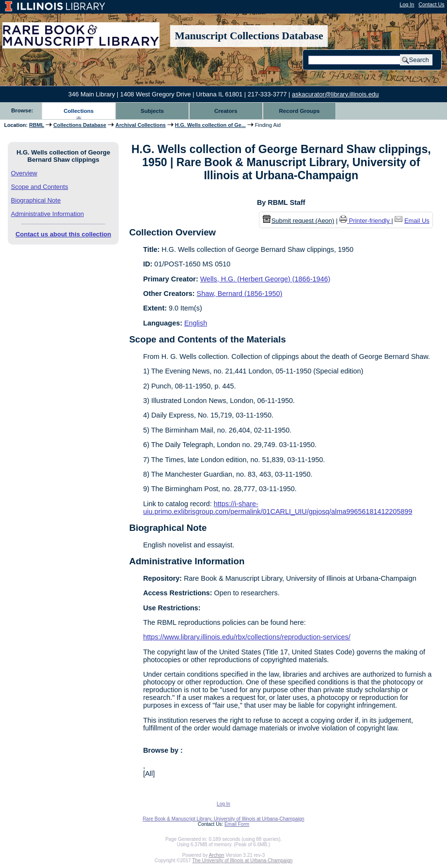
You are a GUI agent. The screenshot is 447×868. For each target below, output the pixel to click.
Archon (217, 855)
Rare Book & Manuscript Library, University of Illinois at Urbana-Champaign (223, 819)
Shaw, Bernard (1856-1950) (240, 294)
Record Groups (300, 111)
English (196, 323)
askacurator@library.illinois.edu (335, 94)
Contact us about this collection (63, 234)
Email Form (237, 824)
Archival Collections (141, 125)
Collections (79, 111)
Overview (24, 173)
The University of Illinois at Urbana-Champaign (243, 860)
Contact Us (431, 4)
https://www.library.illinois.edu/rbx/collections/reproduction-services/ (247, 637)
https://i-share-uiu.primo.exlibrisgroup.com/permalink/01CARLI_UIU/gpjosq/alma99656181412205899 (278, 508)
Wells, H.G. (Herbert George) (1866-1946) (265, 279)
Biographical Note (36, 200)
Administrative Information (48, 214)
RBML (37, 125)
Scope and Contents (40, 187)
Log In (407, 4)
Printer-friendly (370, 221)
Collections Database (80, 125)
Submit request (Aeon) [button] (299, 221)
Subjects (152, 111)
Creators (226, 111)
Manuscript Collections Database (249, 36)
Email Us (417, 221)
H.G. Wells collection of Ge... (210, 125)
